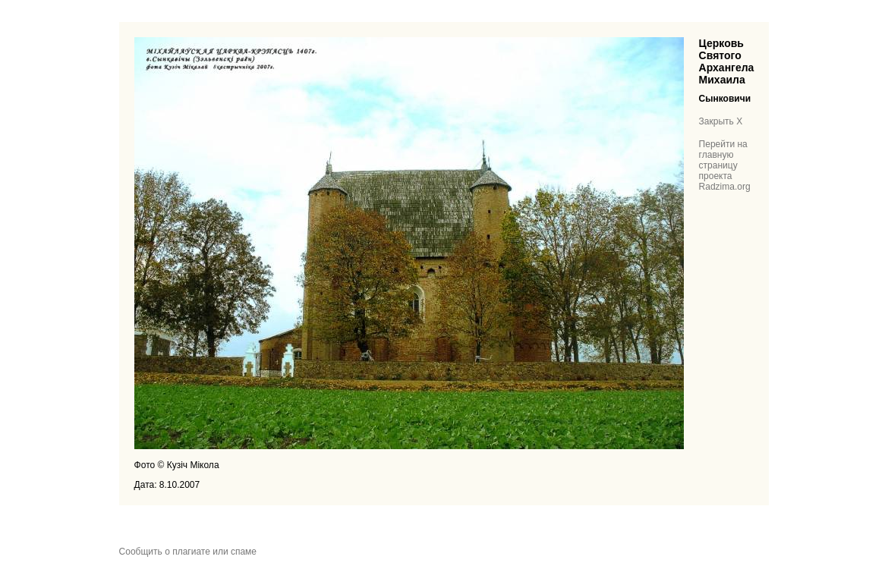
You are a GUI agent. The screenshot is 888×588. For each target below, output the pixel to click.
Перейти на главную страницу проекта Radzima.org (725, 165)
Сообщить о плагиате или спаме (188, 552)
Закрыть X (721, 121)
